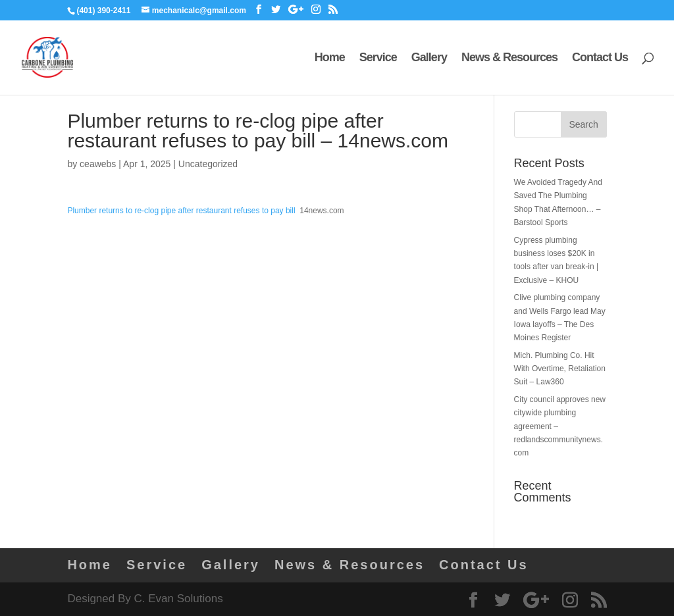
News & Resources (509, 58)
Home (330, 58)
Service (378, 58)
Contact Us (600, 58)
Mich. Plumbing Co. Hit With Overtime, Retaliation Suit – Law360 (560, 369)
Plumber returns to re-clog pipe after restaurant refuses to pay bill (181, 211)
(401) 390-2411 (103, 11)
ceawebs (98, 164)
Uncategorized (208, 164)
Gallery (429, 58)
